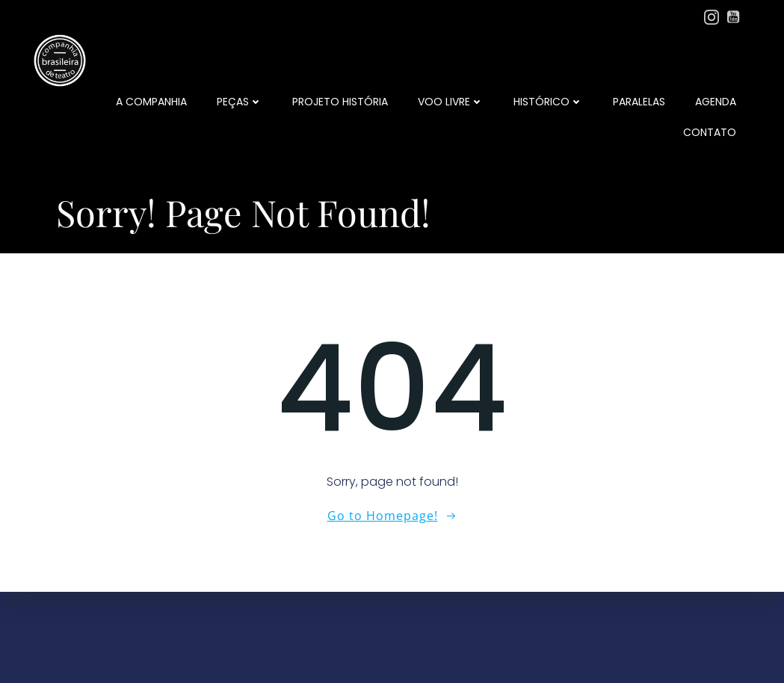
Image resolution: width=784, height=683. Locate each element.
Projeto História (340, 102)
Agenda (716, 102)
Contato (710, 132)
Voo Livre (451, 102)
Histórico (548, 102)
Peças (240, 102)
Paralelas (639, 102)
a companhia (151, 102)
